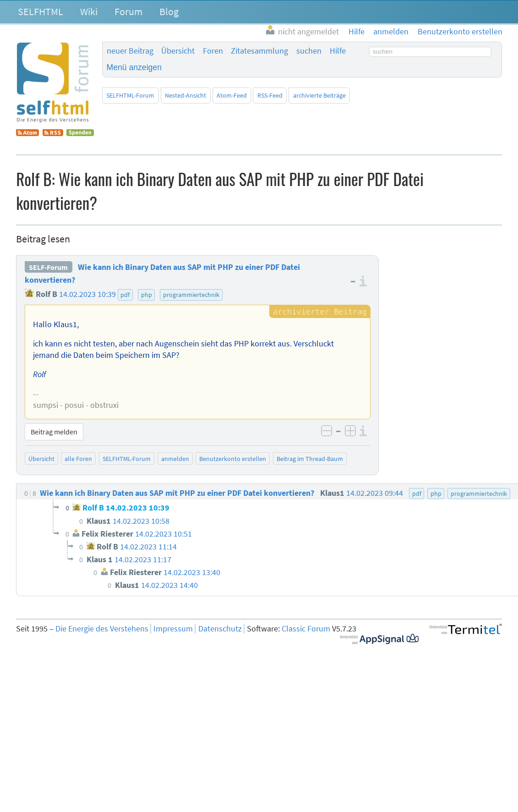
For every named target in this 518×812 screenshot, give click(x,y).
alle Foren (78, 459)
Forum (128, 11)
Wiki (89, 11)
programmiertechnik (191, 295)
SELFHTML (41, 11)
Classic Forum (306, 629)
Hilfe (338, 51)
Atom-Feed (232, 95)
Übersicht (178, 51)
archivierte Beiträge (319, 95)
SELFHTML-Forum (130, 95)
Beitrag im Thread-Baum (310, 459)
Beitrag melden (54, 432)
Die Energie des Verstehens (102, 629)
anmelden (175, 459)
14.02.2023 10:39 (87, 294)
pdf (125, 295)
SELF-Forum (48, 267)
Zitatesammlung (259, 51)
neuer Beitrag (130, 51)
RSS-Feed (270, 95)
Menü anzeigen (134, 67)
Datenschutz (220, 629)
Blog (169, 11)
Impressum (173, 629)
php (147, 295)
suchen (309, 51)
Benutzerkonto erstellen (233, 459)
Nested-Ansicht (185, 95)
